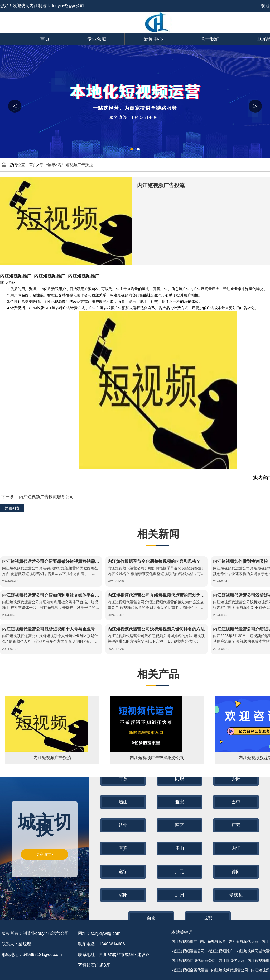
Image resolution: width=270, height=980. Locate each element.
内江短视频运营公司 (188, 951)
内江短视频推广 (16, 276)
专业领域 (97, 39)
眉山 (123, 802)
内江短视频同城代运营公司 (194, 960)
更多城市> (45, 854)
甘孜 (123, 779)
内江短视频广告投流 (75, 165)
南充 (180, 825)
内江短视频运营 (213, 941)
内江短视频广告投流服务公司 (46, 497)
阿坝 (180, 779)
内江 (236, 848)
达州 (123, 825)
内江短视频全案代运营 (190, 970)
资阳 (236, 779)
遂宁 (123, 872)
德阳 (236, 872)
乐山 (180, 848)
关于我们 (210, 39)
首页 (45, 39)
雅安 (180, 802)
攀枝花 (236, 895)
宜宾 (123, 848)
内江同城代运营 (232, 960)
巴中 (236, 802)
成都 (208, 918)
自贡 (151, 918)
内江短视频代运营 (244, 941)
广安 (236, 825)
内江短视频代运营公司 (230, 970)
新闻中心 (153, 39)
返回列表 (12, 508)
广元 (180, 872)
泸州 (180, 895)
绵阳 (123, 895)
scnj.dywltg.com (106, 933)
